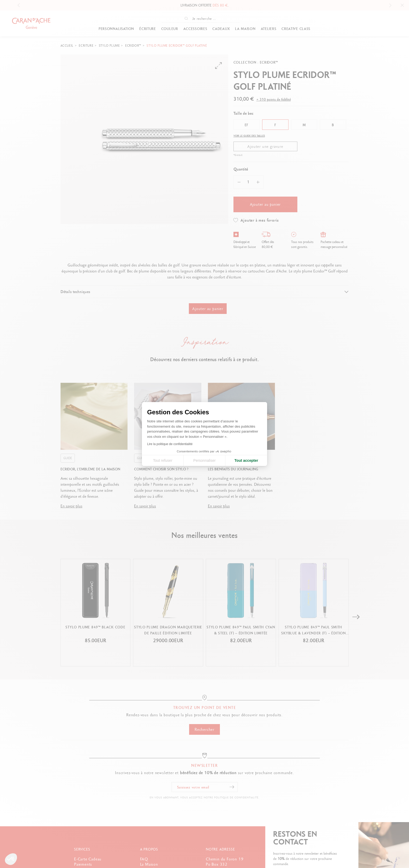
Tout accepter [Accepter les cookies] (246, 460)
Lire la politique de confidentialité (170, 444)
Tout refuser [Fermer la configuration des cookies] (163, 460)
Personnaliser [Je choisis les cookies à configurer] (204, 460)
